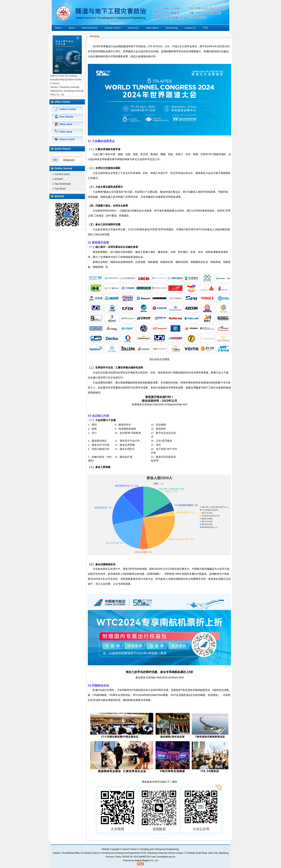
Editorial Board (90, 28)
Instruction (133, 28)
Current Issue (62, 174)
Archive (59, 179)
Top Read (60, 189)
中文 (206, 28)
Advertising (172, 28)
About (72, 28)
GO (55, 160)
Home (58, 28)
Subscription (152, 28)
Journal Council (113, 28)
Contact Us (190, 28)
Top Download (62, 184)
